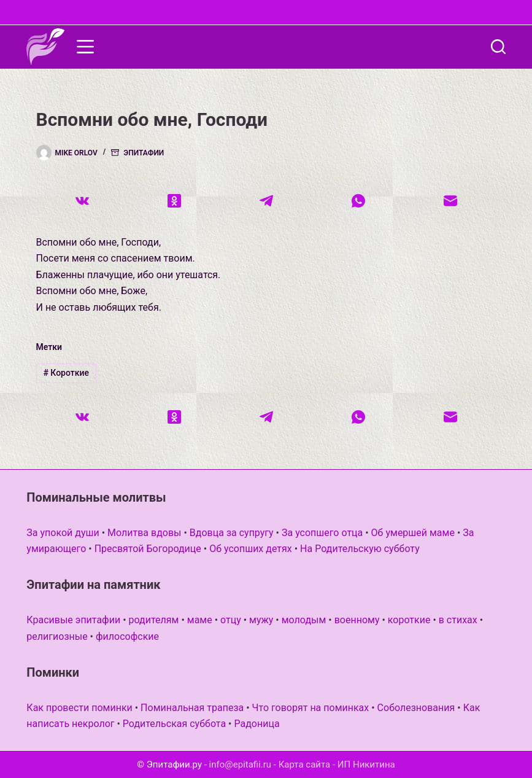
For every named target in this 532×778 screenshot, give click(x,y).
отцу (231, 620)
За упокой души (63, 533)
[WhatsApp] (358, 201)
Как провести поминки (79, 708)
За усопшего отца (322, 533)
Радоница (256, 724)
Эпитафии (144, 153)
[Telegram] (266, 201)
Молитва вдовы (144, 533)
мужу (261, 620)
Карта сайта (305, 764)
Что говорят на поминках (311, 708)
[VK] (82, 201)
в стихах (458, 620)
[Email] (450, 201)
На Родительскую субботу (360, 549)
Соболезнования (416, 708)
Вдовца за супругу (232, 533)
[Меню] (85, 47)
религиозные (57, 636)
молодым (304, 620)
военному (357, 620)
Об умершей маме (413, 533)
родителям (154, 620)
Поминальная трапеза (192, 708)
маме (200, 620)
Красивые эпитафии (73, 620)
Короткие (66, 373)
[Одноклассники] (174, 201)
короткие (409, 620)
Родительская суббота (174, 724)
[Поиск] (498, 47)
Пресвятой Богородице (148, 549)
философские (127, 636)
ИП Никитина (366, 764)
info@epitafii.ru (241, 764)
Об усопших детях (251, 549)
